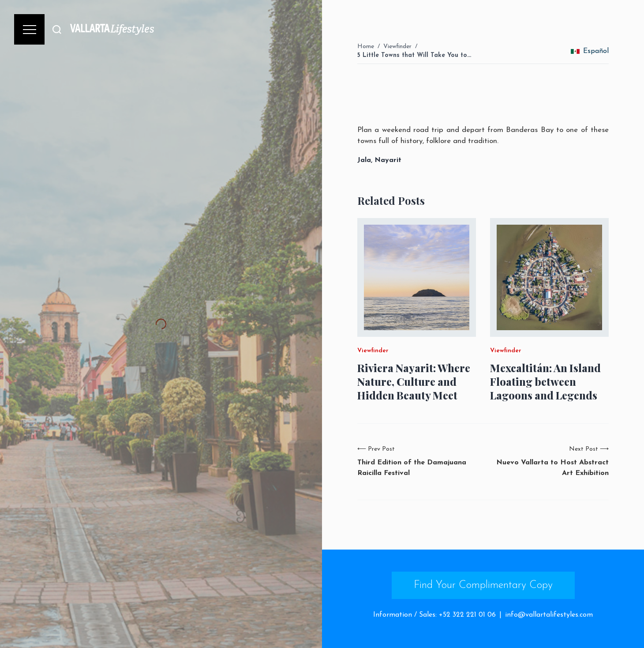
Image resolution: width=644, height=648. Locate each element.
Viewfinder (397, 47)
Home (366, 47)
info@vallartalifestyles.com (549, 615)
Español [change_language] (590, 51)
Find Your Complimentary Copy (483, 585)
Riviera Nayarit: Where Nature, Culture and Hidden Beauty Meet (414, 382)
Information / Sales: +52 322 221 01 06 (434, 615)
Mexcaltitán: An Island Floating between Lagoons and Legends (545, 382)
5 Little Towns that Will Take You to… (414, 55)
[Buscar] (57, 29)
